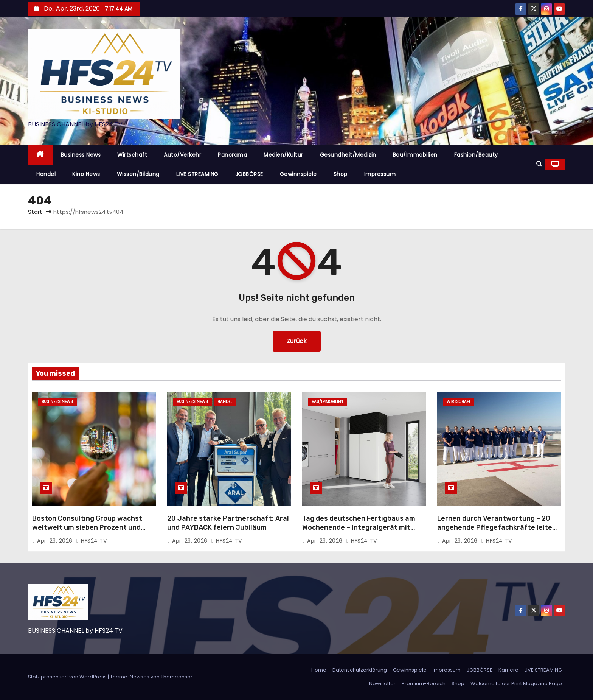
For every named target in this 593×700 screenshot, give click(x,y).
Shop (341, 174)
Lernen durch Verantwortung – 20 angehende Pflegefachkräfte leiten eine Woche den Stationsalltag (497, 527)
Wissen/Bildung (138, 174)
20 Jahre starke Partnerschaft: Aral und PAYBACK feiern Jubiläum (228, 523)
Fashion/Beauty (476, 155)
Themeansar (177, 677)
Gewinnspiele (298, 174)
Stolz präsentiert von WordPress (68, 677)
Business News (81, 155)
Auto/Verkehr (182, 155)
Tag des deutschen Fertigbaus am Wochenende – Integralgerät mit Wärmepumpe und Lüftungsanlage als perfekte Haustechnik (360, 532)
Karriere (508, 670)
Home (319, 670)
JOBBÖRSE (249, 174)
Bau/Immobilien (415, 155)
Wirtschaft (132, 155)
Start (35, 212)
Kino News (86, 174)
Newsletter (382, 684)
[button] (539, 164)
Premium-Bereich (424, 684)
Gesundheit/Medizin (348, 155)
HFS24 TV (91, 541)
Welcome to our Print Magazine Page (516, 684)
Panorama (232, 155)
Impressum (380, 174)
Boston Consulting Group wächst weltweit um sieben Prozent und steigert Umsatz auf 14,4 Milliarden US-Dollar (92, 532)
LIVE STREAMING (197, 174)
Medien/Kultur (283, 155)
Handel (46, 174)
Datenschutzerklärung (360, 670)
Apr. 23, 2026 (56, 541)
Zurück (297, 341)
